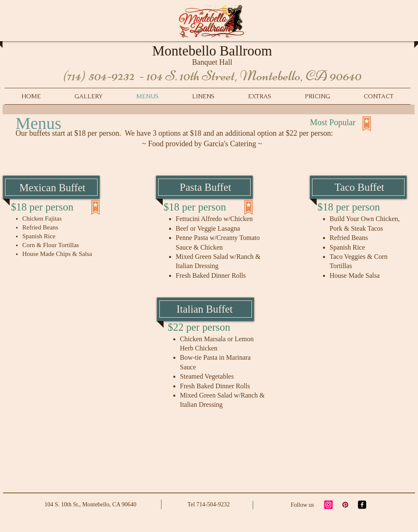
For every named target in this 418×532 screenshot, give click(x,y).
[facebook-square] (362, 505)
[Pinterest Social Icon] (345, 505)
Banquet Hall (212, 62)
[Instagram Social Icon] (328, 505)
